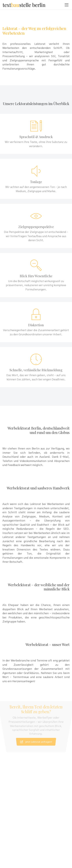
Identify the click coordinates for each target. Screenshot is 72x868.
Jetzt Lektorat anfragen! (36, 735)
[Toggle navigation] (67, 5)
